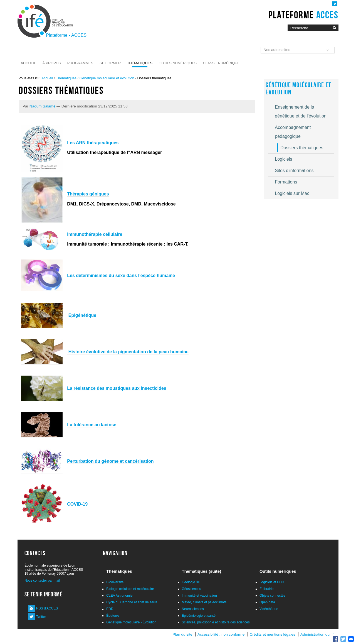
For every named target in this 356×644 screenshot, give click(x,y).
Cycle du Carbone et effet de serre (132, 602)
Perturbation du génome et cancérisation (110, 461)
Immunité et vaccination (199, 596)
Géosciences (191, 589)
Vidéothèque (269, 609)
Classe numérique (221, 63)
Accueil (29, 63)
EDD (110, 609)
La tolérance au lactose (92, 425)
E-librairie (267, 589)
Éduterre (113, 616)
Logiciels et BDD (272, 582)
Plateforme (303, 15)
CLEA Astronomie (119, 596)
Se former (110, 63)
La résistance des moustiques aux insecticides (117, 388)
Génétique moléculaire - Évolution (131, 622)
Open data (267, 602)
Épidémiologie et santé (199, 616)
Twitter (41, 617)
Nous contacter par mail (42, 581)
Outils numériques (178, 63)
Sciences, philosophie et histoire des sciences (216, 622)
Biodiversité (115, 582)
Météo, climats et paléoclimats (204, 602)
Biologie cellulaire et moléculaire (130, 589)
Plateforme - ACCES (66, 35)
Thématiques (140, 63)
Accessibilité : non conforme (221, 634)
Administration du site (318, 634)
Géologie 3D (191, 582)
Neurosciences (193, 609)
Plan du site (183, 634)
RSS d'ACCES (47, 608)
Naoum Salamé (43, 106)
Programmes (80, 63)
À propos (52, 63)
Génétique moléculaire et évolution (107, 78)
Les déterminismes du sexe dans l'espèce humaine (121, 276)
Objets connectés (272, 596)
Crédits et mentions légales (273, 634)
